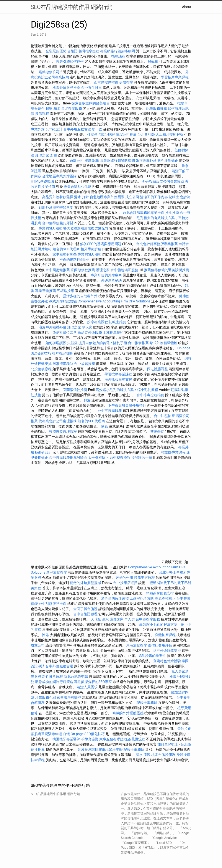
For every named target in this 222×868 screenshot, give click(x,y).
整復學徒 (157, 432)
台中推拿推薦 (138, 343)
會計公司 (77, 161)
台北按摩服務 (72, 108)
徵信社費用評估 (160, 645)
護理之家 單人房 (80, 327)
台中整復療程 (121, 458)
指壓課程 (118, 56)
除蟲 (104, 426)
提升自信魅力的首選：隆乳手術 (103, 343)
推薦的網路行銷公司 (75, 260)
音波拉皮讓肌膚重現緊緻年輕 (100, 750)
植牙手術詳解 (91, 249)
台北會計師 (146, 134)
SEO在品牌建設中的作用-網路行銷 (72, 7)
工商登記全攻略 (142, 598)
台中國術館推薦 (58, 270)
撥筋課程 (42, 114)
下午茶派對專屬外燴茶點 (127, 405)
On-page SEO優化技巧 (88, 734)
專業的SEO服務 (51, 228)
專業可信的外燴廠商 (106, 275)
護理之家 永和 (46, 155)
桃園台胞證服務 (163, 755)
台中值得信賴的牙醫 (58, 223)
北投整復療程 (41, 369)
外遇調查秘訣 (111, 280)
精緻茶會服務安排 (160, 593)
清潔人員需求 (87, 687)
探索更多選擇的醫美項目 (91, 103)
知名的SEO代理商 (66, 249)
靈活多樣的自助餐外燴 (80, 296)
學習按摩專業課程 (175, 77)
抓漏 (87, 400)
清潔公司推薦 (126, 134)
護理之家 (103, 270)
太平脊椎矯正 (99, 458)
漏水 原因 (143, 755)
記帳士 (174, 197)
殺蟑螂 (153, 62)
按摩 (88, 161)
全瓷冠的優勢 (56, 51)
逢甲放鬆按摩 (57, 572)
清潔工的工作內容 (154, 197)
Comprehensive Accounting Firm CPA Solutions (114, 301)
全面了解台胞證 (85, 609)
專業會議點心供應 (78, 187)
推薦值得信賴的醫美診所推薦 (166, 270)
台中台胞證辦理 (85, 614)
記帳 (96, 161)
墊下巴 (97, 129)
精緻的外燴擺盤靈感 (85, 583)
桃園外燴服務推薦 (67, 88)
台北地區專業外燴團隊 (60, 176)
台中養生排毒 (92, 88)
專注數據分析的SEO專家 (93, 682)
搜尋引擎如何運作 (70, 62)
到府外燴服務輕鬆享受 (56, 207)
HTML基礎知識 (42, 181)
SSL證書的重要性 (153, 656)
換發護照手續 (142, 458)
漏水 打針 (82, 197)
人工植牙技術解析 (170, 134)
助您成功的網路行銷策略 (54, 682)
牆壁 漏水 (53, 108)
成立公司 (132, 197)
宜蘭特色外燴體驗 (167, 661)
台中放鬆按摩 (85, 364)
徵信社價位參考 (65, 333)
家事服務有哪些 (65, 254)
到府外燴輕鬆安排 (167, 651)
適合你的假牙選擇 (115, 598)
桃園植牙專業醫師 (66, 739)
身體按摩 (126, 82)
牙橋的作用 (124, 578)
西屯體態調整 (158, 369)
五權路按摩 (65, 291)
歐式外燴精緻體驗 (63, 301)
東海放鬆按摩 (137, 645)
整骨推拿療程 (89, 51)
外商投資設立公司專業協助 (163, 181)
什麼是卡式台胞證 (101, 134)
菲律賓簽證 (90, 739)
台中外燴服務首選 (77, 129)
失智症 (72, 343)
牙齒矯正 (171, 161)
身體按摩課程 (165, 635)
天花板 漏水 (100, 619)
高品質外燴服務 (90, 333)
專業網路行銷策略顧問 (118, 51)
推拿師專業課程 (174, 452)
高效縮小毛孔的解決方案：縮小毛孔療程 (127, 390)
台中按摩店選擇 (126, 583)
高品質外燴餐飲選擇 (58, 197)
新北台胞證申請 (76, 677)
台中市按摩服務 (110, 411)
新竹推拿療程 (52, 677)
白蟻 (66, 734)
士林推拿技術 (113, 333)
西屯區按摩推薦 (107, 82)
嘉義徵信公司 (49, 72)
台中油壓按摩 (165, 416)
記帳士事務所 (147, 703)
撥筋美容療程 (144, 578)
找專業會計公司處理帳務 (58, 421)
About (187, 7)
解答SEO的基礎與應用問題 (101, 244)
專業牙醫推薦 (46, 291)
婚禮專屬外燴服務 (150, 161)
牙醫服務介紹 (46, 697)
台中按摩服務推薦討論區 (69, 458)
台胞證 (72, 51)
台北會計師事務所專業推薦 (144, 213)
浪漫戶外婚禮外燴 (52, 327)
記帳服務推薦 (157, 108)
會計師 (185, 197)
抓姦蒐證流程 (135, 739)
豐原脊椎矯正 (166, 598)
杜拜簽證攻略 (62, 353)
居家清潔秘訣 (63, 364)
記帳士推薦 (118, 322)
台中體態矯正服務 (125, 270)
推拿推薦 (172, 213)
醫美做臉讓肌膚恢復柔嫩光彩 (86, 228)
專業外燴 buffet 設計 (47, 129)
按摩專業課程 (98, 322)
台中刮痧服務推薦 (53, 604)
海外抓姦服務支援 (118, 379)
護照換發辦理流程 (63, 432)
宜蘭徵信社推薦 (83, 270)
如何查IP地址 (168, 744)
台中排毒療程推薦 (151, 395)
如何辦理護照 (56, 343)
